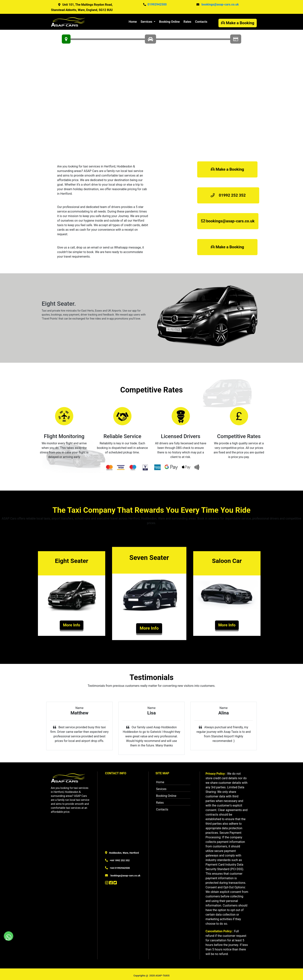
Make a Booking (238, 23)
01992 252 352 (228, 195)
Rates (187, 22)
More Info (72, 625)
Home (134, 21)
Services (147, 22)
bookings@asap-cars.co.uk (228, 221)
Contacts (201, 22)
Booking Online (169, 22)
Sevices (161, 789)
